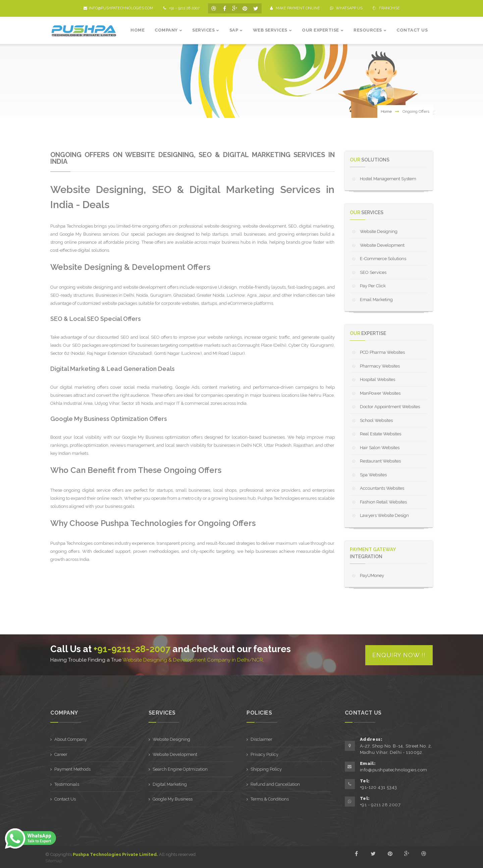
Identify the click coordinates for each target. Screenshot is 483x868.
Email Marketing (376, 300)
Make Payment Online (295, 8)
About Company (71, 739)
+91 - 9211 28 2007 (181, 8)
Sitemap (54, 860)
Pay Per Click (373, 286)
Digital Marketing (170, 784)
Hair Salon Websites (380, 448)
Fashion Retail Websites (383, 502)
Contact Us (65, 798)
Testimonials (67, 784)
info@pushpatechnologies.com (118, 8)
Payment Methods (72, 768)
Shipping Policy (266, 768)
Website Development (382, 245)
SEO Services (373, 272)
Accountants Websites (382, 488)
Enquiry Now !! (399, 654)
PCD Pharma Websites (382, 352)
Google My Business (173, 798)
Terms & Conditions (270, 798)
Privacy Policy (264, 754)
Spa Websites (373, 475)
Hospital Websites (378, 379)
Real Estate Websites (381, 434)
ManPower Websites (380, 393)
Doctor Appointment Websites (390, 407)
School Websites (376, 420)
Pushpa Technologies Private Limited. (115, 854)
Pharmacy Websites (380, 366)
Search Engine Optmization (180, 768)
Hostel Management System (388, 179)
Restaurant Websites (380, 461)
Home (386, 111)
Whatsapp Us (346, 8)
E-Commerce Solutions (383, 259)
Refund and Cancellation (275, 784)
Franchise (386, 8)
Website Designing (379, 231)
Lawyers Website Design (384, 515)
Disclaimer (261, 739)
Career (61, 754)
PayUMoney (372, 575)
